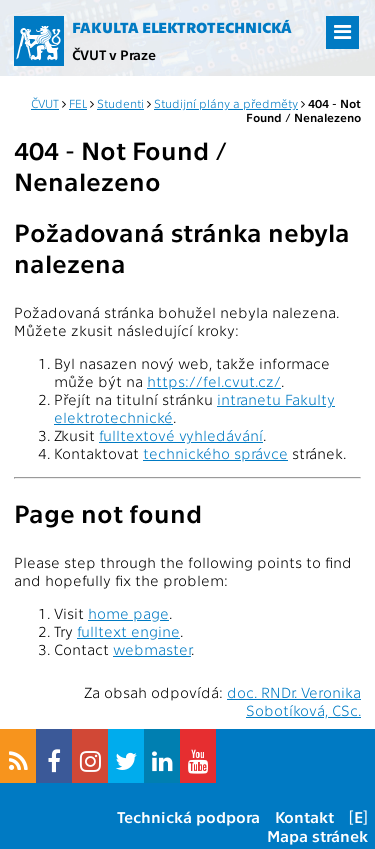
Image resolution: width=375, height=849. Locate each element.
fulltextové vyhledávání (181, 435)
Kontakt (304, 816)
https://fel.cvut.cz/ (214, 381)
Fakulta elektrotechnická (182, 27)
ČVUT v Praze (114, 54)
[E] (358, 816)
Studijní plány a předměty (226, 103)
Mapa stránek (317, 835)
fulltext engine (128, 631)
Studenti (120, 103)
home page (128, 613)
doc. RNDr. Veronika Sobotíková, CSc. (294, 701)
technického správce (215, 453)
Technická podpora (188, 816)
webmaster (152, 649)
